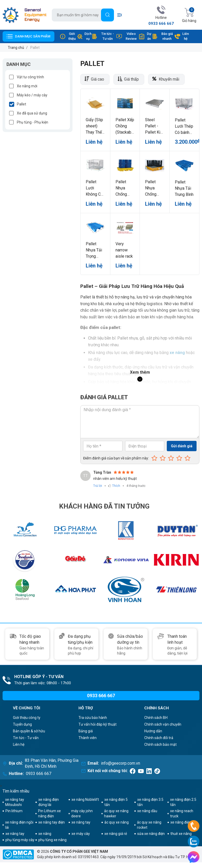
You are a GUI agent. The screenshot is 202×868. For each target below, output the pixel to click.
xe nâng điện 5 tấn (116, 802)
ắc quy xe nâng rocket (149, 825)
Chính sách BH (156, 718)
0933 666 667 (161, 24)
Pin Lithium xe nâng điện (49, 813)
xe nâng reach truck (182, 813)
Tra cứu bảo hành (93, 718)
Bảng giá (86, 731)
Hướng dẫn (153, 731)
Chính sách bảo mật (160, 744)
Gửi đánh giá (182, 446)
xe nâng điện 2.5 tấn (183, 802)
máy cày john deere (82, 813)
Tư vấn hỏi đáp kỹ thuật (98, 724)
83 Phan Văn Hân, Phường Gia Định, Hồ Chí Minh (52, 763)
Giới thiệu (68, 36)
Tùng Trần (102, 472)
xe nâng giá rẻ (116, 834)
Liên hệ (182, 36)
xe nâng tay (81, 822)
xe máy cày (81, 834)
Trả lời (98, 486)
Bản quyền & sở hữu (29, 731)
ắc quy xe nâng (117, 822)
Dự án (145, 36)
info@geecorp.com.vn (121, 763)
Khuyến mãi (169, 79)
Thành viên (88, 738)
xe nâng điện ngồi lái (19, 825)
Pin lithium (14, 811)
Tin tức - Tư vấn (103, 36)
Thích (116, 486)
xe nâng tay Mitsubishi (15, 802)
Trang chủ (16, 48)
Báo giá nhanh (162, 36)
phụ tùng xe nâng (52, 840)
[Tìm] (107, 15)
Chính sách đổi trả (159, 738)
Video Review (126, 36)
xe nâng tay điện (52, 822)
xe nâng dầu (147, 811)
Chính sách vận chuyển (163, 724)
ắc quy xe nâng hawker (116, 813)
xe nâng (45, 834)
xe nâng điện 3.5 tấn (150, 802)
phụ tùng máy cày (20, 840)
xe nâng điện (181, 822)
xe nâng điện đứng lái (49, 802)
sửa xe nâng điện (151, 834)
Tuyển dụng (22, 724)
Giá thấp (131, 79)
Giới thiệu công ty (27, 718)
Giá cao (98, 79)
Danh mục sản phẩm (33, 36)
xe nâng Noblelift (85, 800)
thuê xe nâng (181, 834)
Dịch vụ (84, 36)
